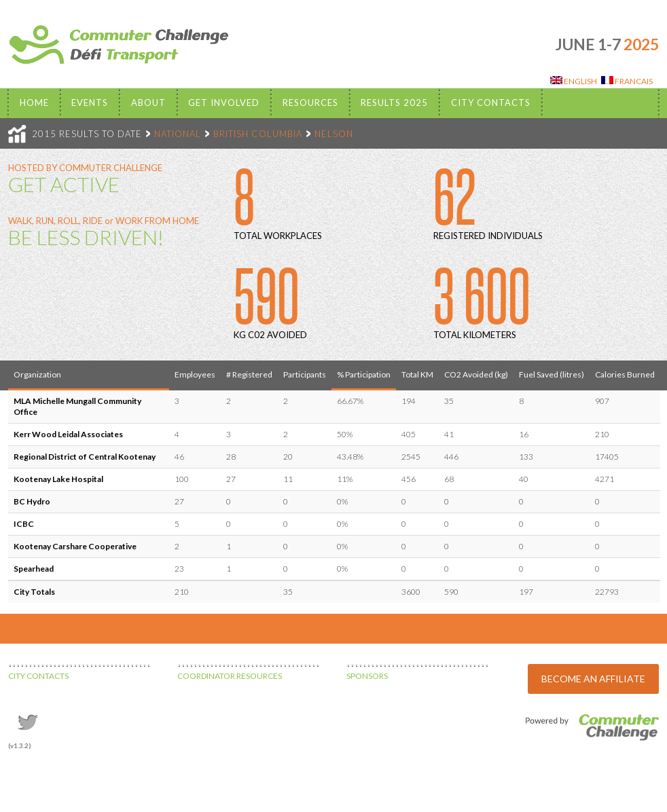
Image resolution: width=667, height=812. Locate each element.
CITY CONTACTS (38, 676)
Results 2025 (394, 103)
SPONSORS (367, 676)
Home (34, 103)
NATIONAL (178, 134)
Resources (310, 103)
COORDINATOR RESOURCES (230, 676)
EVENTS (90, 103)
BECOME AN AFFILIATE (593, 679)
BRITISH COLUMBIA (258, 134)
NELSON (334, 134)
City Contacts (491, 103)
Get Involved (224, 103)
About (148, 103)
